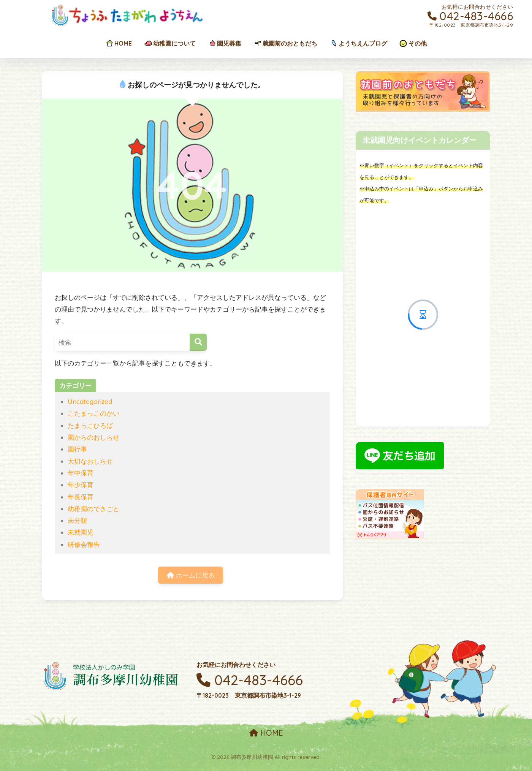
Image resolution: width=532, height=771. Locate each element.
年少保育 (81, 485)
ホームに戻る (191, 575)
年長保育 (81, 497)
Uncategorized (90, 401)
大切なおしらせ (90, 461)
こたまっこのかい (93, 413)
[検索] (198, 342)
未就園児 (81, 532)
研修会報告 (84, 544)
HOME (266, 733)
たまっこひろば (90, 425)
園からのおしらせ (93, 437)
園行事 (77, 449)
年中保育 (81, 473)
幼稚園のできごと (93, 509)
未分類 (77, 520)
